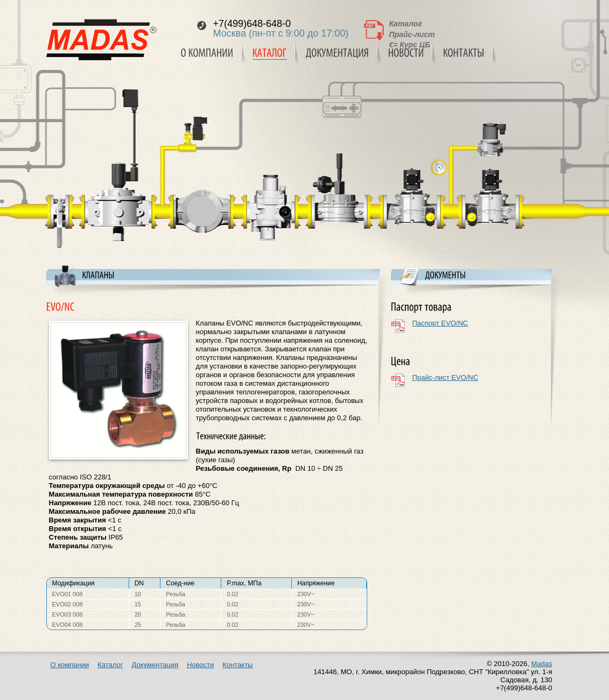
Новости (200, 665)
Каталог (406, 24)
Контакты (237, 665)
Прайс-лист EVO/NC (446, 377)
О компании (70, 665)
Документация (155, 665)
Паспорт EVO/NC (440, 323)
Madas (541, 664)
